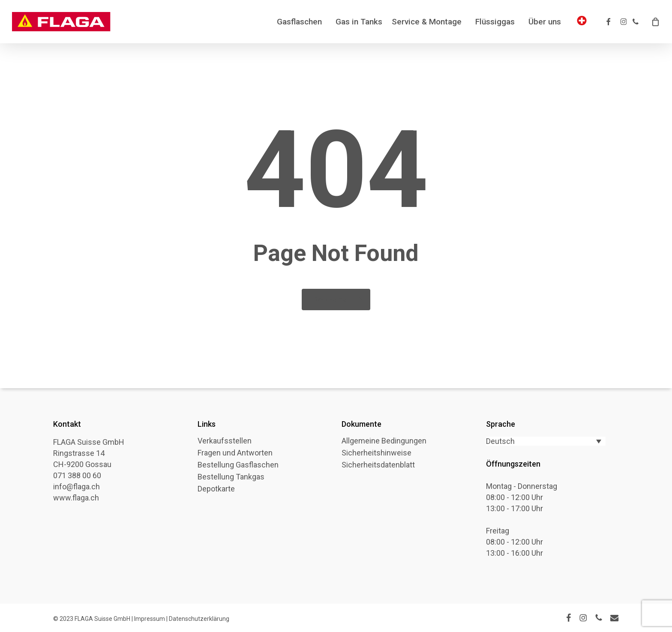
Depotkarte (216, 489)
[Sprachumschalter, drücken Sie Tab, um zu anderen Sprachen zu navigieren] (546, 441)
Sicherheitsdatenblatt (378, 465)
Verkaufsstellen (225, 441)
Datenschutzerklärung (199, 619)
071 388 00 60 (77, 475)
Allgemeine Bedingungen (384, 441)
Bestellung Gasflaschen (238, 465)
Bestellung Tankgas (231, 477)
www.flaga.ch (76, 498)
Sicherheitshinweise (376, 453)
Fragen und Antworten (235, 453)
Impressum (150, 619)
